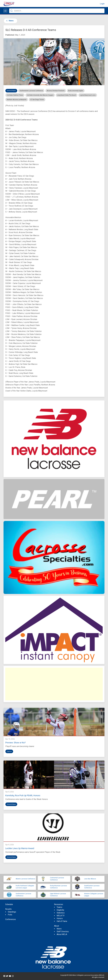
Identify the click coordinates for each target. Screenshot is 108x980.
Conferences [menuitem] (11, 919)
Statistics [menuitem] (61, 913)
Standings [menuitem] (12, 912)
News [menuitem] (59, 929)
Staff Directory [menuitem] (63, 932)
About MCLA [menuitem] (62, 934)
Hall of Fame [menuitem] (62, 921)
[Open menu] (5, 11)
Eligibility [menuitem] (60, 910)
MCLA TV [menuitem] (61, 916)
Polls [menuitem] (10, 915)
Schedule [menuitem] (9, 904)
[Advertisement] (54, 684)
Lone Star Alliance (90, 879)
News (10, 21)
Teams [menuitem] (59, 907)
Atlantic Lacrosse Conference (25, 879)
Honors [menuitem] (60, 918)
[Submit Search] (11, 11)
